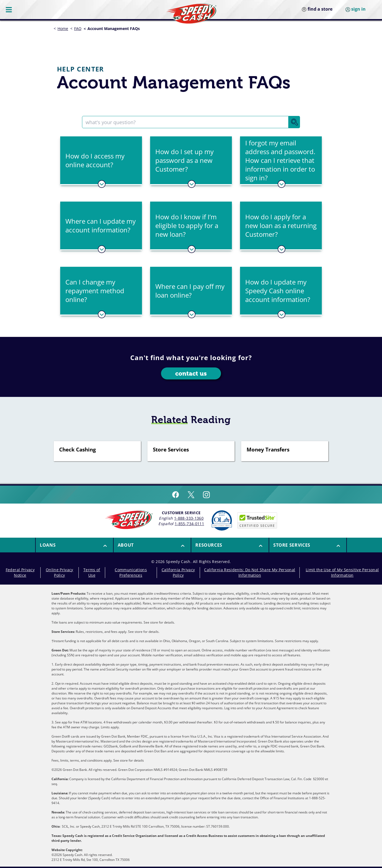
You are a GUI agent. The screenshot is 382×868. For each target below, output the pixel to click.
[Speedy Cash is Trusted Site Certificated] (257, 520)
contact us (191, 374)
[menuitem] (74, 545)
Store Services (171, 450)
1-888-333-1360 (189, 518)
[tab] (101, 161)
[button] (101, 160)
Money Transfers (268, 450)
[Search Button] (294, 122)
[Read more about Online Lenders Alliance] (222, 520)
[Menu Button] (9, 10)
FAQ (78, 29)
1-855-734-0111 (189, 524)
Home (63, 29)
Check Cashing (78, 450)
